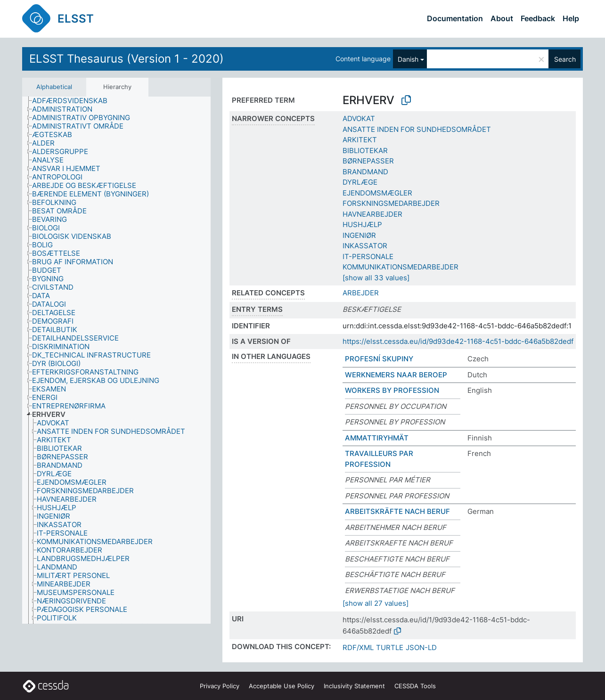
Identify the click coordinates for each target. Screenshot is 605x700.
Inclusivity (354, 686)
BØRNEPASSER (368, 161)
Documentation (455, 18)
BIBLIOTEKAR (365, 151)
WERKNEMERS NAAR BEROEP (396, 375)
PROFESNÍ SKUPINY (379, 359)
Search (565, 59)
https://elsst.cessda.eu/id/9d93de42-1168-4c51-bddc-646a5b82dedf (458, 341)
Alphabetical (54, 87)
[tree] (116, 360)
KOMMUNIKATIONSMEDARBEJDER (401, 267)
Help (571, 18)
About (502, 18)
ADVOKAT (359, 118)
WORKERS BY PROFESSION (392, 390)
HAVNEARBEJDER (372, 214)
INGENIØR (359, 235)
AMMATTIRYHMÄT (377, 438)
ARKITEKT (360, 140)
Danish (408, 59)
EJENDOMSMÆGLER (377, 193)
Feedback (538, 18)
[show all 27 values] (376, 603)
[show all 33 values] (376, 278)
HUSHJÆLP (362, 224)
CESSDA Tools (415, 686)
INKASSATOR (365, 246)
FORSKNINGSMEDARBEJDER (391, 203)
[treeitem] (74, 101)
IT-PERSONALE (368, 256)
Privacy (220, 686)
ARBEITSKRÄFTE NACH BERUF (397, 511)
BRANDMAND (365, 172)
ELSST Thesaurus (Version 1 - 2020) (127, 59)
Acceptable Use (282, 686)
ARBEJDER (361, 293)
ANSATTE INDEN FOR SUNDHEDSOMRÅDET (417, 129)
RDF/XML (358, 647)
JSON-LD (421, 647)
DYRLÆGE (360, 182)
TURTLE (390, 647)
